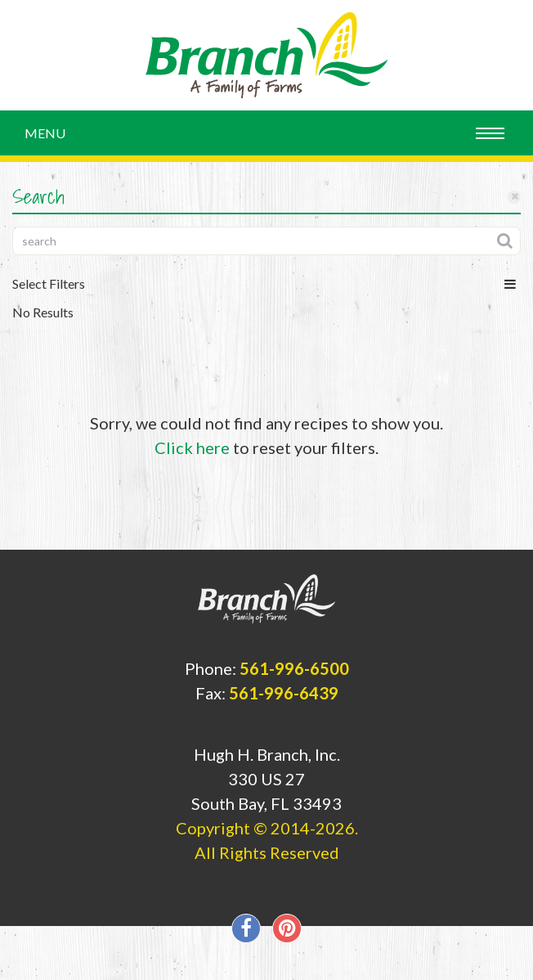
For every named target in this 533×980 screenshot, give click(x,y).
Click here (192, 447)
